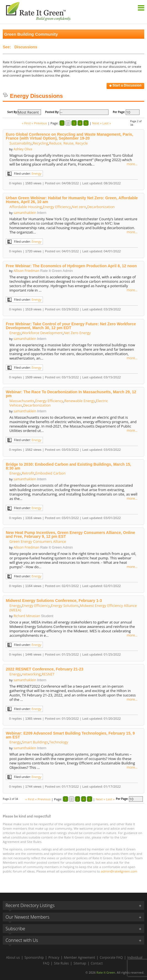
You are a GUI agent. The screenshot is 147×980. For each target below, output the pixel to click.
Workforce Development (42, 333)
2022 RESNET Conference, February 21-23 (45, 669)
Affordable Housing (26, 207)
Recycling (40, 143)
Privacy (54, 957)
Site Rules (61, 963)
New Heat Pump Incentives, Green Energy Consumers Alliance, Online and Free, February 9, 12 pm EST (70, 534)
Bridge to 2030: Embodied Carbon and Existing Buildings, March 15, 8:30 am (69, 466)
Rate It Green (106, 972)
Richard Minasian (27, 616)
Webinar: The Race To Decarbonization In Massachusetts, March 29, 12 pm (71, 394)
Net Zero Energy (77, 333)
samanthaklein (25, 213)
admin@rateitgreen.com (119, 871)
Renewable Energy (80, 401)
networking (31, 674)
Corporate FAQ (111, 957)
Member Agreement (80, 957)
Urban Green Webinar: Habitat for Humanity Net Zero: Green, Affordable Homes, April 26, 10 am (72, 200)
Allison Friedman (26, 271)
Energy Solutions (65, 606)
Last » (107, 123)
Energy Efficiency (57, 207)
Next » (97, 123)
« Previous (39, 123)
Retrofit (28, 473)
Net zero (79, 207)
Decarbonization (101, 207)
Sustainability (21, 143)
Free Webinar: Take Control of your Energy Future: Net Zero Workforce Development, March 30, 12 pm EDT (71, 326)
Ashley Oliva (23, 149)
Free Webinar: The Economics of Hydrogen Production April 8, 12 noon (71, 266)
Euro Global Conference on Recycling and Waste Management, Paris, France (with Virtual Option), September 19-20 (69, 136)
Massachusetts (22, 401)
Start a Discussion (125, 85)
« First (26, 123)
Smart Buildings (35, 742)
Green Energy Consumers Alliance (38, 541)
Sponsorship (34, 957)
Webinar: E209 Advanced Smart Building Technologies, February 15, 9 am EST (70, 735)
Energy (36, 173)
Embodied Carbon (51, 473)
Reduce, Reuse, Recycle (68, 143)
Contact (97, 963)
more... (132, 164)
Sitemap (80, 963)
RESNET (48, 674)
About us (13, 957)
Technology (59, 742)
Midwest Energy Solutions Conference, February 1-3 (54, 601)
